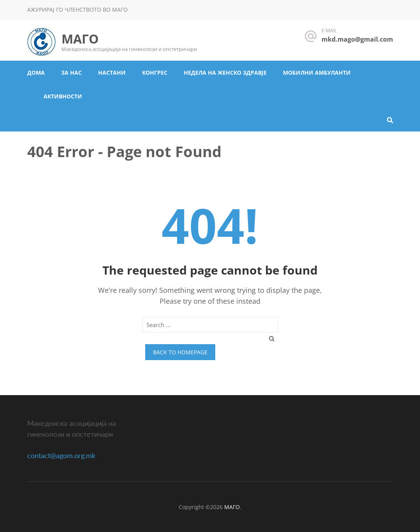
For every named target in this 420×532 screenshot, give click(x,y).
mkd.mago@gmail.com (357, 39)
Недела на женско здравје (225, 73)
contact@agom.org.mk (61, 455)
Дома (36, 73)
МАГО (80, 39)
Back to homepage (180, 352)
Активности (63, 96)
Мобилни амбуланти (317, 73)
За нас (71, 73)
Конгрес (155, 73)
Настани (112, 73)
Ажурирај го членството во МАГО (77, 10)
